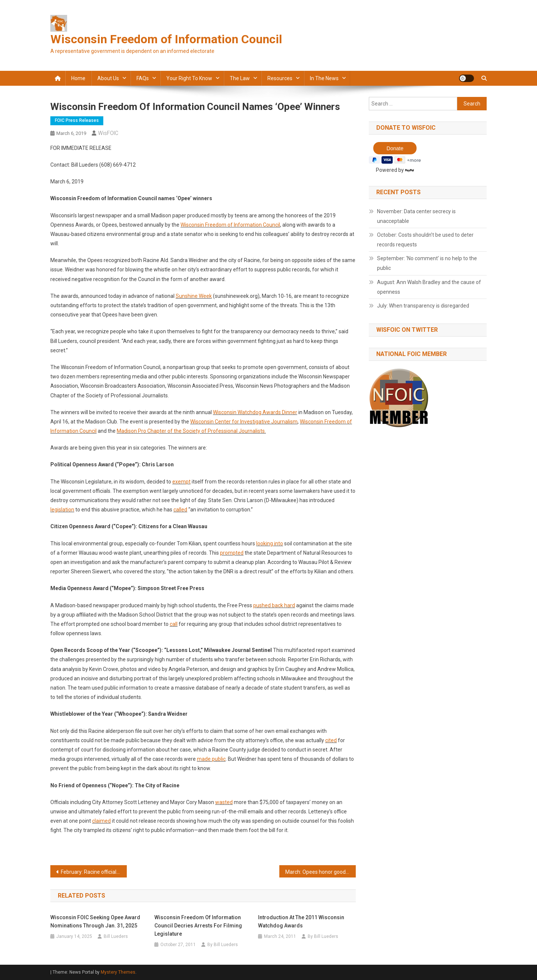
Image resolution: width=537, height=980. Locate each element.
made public (211, 759)
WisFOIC (108, 133)
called (180, 510)
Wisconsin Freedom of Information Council (166, 39)
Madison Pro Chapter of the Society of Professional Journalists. (191, 431)
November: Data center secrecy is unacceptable (416, 216)
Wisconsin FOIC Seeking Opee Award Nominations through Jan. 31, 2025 (95, 921)
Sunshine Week (194, 296)
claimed (101, 821)
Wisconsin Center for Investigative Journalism (244, 422)
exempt (181, 482)
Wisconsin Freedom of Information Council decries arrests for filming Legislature (198, 926)
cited (331, 740)
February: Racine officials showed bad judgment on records (94, 872)
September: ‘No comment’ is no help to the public (427, 263)
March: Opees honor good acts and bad (321, 872)
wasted (224, 802)
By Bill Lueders (223, 945)
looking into (270, 543)
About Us (108, 78)
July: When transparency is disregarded (423, 306)
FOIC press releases (77, 120)
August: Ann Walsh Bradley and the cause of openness (429, 287)
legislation (62, 510)
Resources (280, 78)
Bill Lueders (116, 936)
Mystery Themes (118, 972)
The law (240, 78)
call (174, 624)
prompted (232, 553)
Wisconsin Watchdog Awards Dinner (255, 412)
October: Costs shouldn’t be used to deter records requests (425, 240)
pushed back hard (274, 605)
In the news (324, 78)
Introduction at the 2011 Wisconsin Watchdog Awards (301, 921)
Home (78, 78)
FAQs (143, 78)
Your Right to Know (189, 78)
